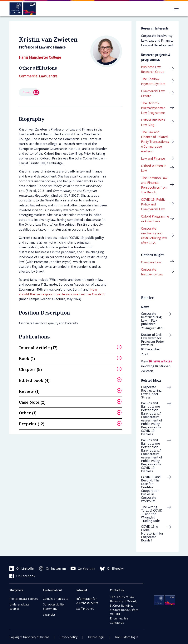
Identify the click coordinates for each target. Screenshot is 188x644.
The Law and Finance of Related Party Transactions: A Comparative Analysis (155, 142)
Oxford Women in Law (154, 168)
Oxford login (96, 637)
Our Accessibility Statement (54, 607)
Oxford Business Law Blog (153, 122)
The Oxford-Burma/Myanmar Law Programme (153, 108)
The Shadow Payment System (153, 81)
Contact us (117, 623)
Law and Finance (153, 158)
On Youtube (83, 568)
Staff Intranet (85, 609)
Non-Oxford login (127, 637)
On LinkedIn (22, 568)
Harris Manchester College (40, 57)
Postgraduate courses (24, 599)
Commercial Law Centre (38, 76)
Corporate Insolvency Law (152, 272)
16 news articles (160, 361)
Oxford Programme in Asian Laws (155, 219)
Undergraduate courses (19, 607)
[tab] (70, 348)
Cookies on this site (56, 599)
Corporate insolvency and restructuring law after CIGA (154, 236)
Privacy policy (69, 637)
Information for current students (87, 601)
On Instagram (52, 568)
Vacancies (49, 615)
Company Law (151, 262)
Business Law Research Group (153, 69)
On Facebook (22, 576)
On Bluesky (112, 568)
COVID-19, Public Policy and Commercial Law (153, 204)
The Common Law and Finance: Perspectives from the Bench (154, 185)
